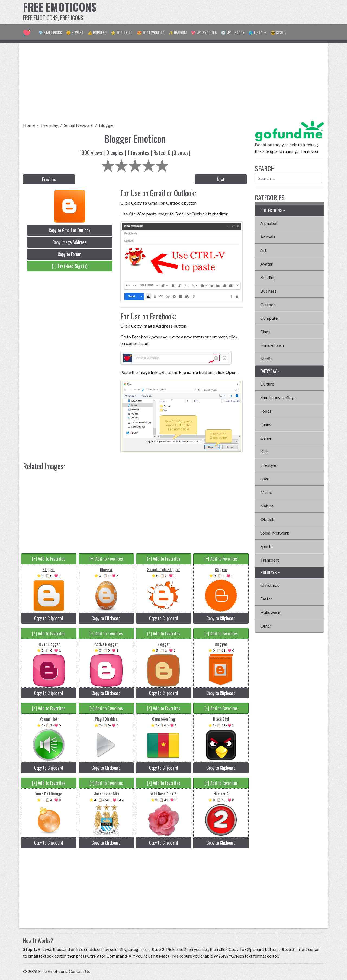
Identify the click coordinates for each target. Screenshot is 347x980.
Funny (266, 424)
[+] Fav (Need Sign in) (70, 266)
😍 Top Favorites (151, 32)
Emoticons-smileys (278, 397)
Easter (266, 599)
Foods (266, 411)
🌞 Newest (75, 32)
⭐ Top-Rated (122, 32)
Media (266, 359)
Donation (264, 145)
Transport (270, 560)
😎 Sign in (278, 32)
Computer (270, 318)
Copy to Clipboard (49, 618)
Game (266, 438)
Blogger (107, 125)
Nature (267, 506)
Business (268, 291)
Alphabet (269, 223)
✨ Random (178, 32)
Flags (265, 331)
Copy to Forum (70, 254)
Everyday (49, 125)
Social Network (78, 125)
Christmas (270, 585)
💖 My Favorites (204, 32)
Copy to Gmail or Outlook (70, 230)
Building (268, 277)
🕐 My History (233, 32)
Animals (268, 237)
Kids (264, 452)
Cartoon (268, 304)
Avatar (266, 264)
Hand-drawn (272, 345)
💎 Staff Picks (50, 32)
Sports (266, 546)
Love (265, 479)
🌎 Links (256, 32)
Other (266, 626)
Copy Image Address (70, 242)
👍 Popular (97, 32)
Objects (268, 519)
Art (263, 250)
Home (29, 125)
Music (266, 492)
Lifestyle (268, 465)
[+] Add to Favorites (49, 559)
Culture (267, 384)
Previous (49, 179)
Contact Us (79, 971)
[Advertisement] (225, 12)
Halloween (270, 612)
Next (221, 179)
